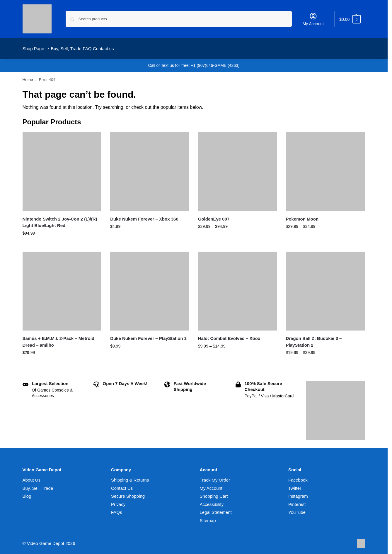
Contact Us (122, 485)
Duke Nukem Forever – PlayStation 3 (148, 335)
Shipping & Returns (130, 477)
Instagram (298, 493)
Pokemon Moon (302, 215)
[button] (350, 19)
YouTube (297, 509)
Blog (27, 493)
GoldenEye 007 (214, 215)
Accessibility (212, 501)
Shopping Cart (214, 493)
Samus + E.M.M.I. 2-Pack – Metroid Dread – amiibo (59, 338)
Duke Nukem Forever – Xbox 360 (144, 215)
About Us (32, 477)
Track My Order (215, 477)
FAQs (117, 509)
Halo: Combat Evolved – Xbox (229, 335)
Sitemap (208, 517)
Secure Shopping (128, 493)
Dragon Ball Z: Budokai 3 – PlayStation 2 (314, 338)
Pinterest (297, 501)
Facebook (298, 477)
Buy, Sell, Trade (38, 485)
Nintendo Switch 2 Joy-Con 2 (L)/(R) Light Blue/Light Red (60, 219)
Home (28, 76)
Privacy (118, 501)
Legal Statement (216, 509)
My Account (313, 19)
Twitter (295, 485)
